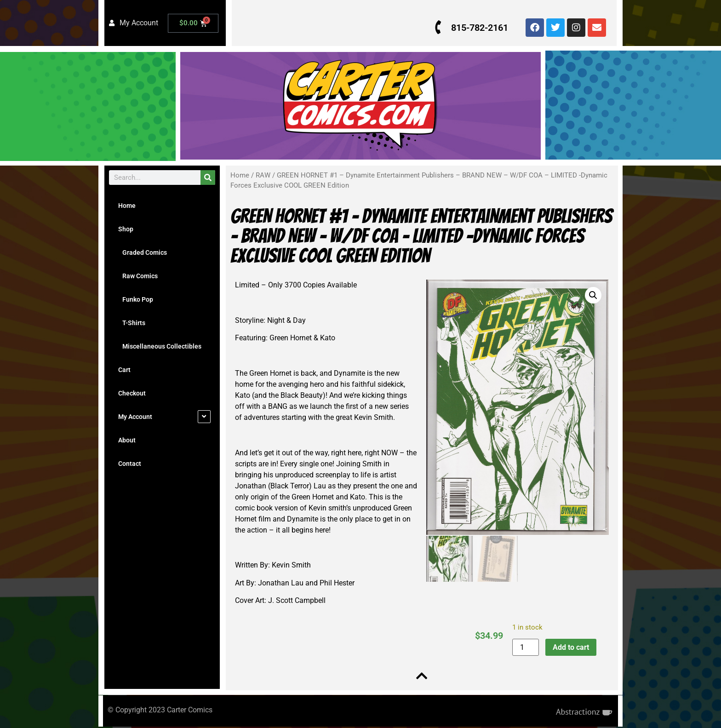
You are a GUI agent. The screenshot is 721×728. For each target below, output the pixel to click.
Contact (130, 464)
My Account (135, 417)
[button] (592, 295)
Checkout (132, 393)
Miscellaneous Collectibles (160, 346)
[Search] (208, 178)
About (127, 440)
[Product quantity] (525, 647)
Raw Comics (138, 276)
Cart (124, 370)
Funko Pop (136, 299)
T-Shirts (132, 323)
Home (127, 206)
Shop (126, 229)
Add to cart (570, 647)
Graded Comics (143, 252)
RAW (263, 175)
